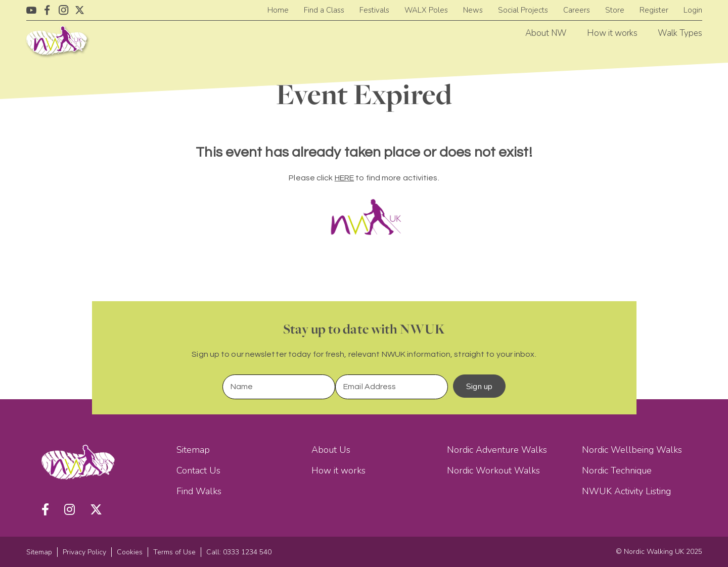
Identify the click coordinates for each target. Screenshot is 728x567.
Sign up (479, 387)
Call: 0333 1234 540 (239, 552)
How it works (612, 33)
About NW (546, 33)
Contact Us (198, 470)
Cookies (130, 552)
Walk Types (680, 33)
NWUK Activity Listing (626, 491)
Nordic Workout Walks (493, 470)
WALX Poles (426, 10)
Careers (577, 10)
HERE (344, 178)
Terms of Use (174, 552)
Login (693, 10)
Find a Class (324, 10)
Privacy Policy (84, 552)
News (473, 10)
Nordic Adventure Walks (497, 450)
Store (615, 10)
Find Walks (199, 491)
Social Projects (523, 10)
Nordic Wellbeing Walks (632, 450)
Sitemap (193, 450)
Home (278, 10)
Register (654, 10)
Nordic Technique (617, 470)
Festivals (374, 10)
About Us (331, 450)
